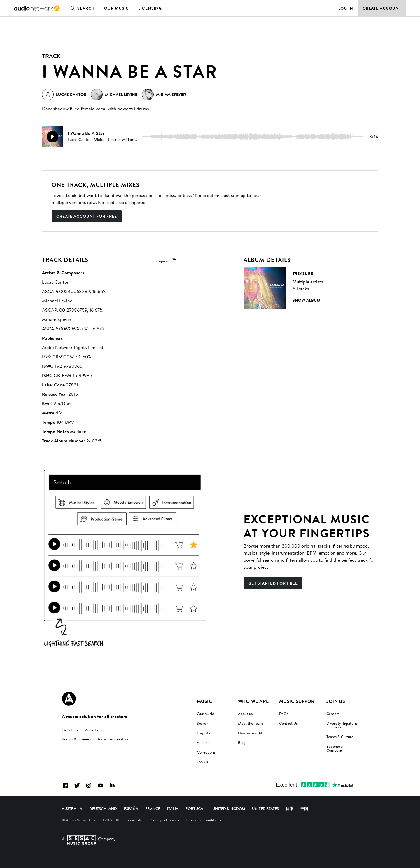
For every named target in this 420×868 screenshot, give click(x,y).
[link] (37, 8)
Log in (346, 8)
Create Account (382, 8)
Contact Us (288, 723)
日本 (290, 808)
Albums (203, 742)
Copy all (168, 261)
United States (265, 808)
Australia (72, 808)
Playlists (203, 733)
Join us (336, 701)
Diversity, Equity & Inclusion (342, 725)
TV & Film (70, 730)
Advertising (94, 730)
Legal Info (134, 820)
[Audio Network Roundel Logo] (69, 699)
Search (81, 8)
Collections (206, 752)
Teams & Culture (340, 737)
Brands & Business (76, 739)
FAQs (284, 714)
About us (245, 714)
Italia (173, 808)
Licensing (150, 8)
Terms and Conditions (203, 820)
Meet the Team (250, 723)
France (153, 808)
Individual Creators (113, 739)
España (131, 808)
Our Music (117, 8)
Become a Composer (335, 748)
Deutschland (103, 808)
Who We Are (253, 701)
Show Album (307, 300)
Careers (333, 714)
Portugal (195, 808)
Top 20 (202, 762)
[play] (52, 137)
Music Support (298, 701)
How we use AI (250, 733)
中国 (304, 808)
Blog (242, 742)
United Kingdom (229, 808)
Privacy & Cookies (164, 820)
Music (204, 701)
